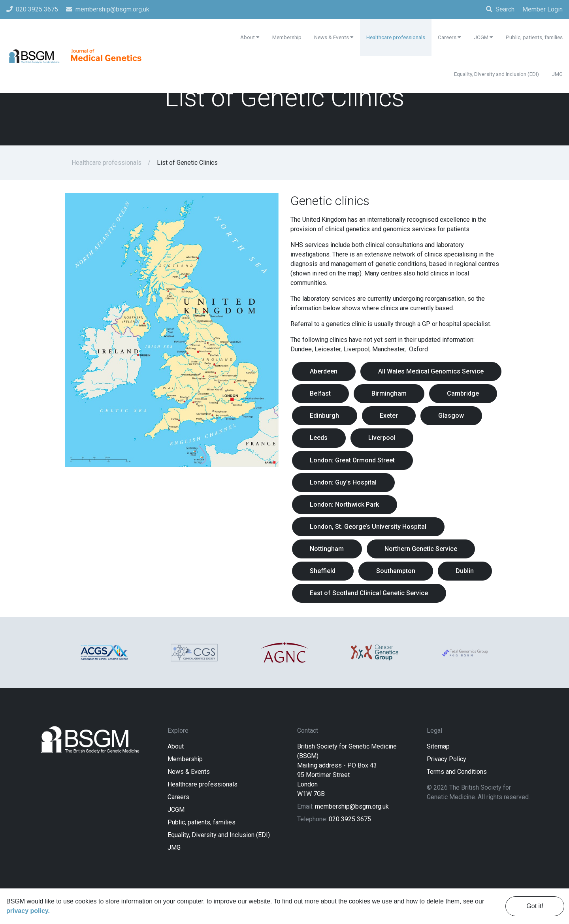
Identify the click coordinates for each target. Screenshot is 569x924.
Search (500, 9)
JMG (174, 881)
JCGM (176, 843)
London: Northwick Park (346, 532)
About (176, 780)
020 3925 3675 (350, 853)
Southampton (400, 601)
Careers (178, 831)
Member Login (543, 9)
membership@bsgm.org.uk (352, 840)
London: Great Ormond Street (354, 486)
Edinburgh (326, 440)
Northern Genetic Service (425, 578)
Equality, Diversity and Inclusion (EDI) (219, 868)
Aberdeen (325, 372)
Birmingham (329, 418)
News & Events (189, 805)
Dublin (472, 601)
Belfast (471, 395)
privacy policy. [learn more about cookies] (28, 911)
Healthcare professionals (106, 163)
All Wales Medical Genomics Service (364, 395)
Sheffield (324, 601)
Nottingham (328, 578)
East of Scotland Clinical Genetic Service (370, 624)
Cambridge (406, 418)
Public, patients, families (202, 856)
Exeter (393, 440)
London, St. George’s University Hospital (370, 555)
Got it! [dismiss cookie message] (535, 906)
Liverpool (386, 463)
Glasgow (459, 440)
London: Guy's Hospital (345, 509)
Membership (185, 793)
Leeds (320, 463)
